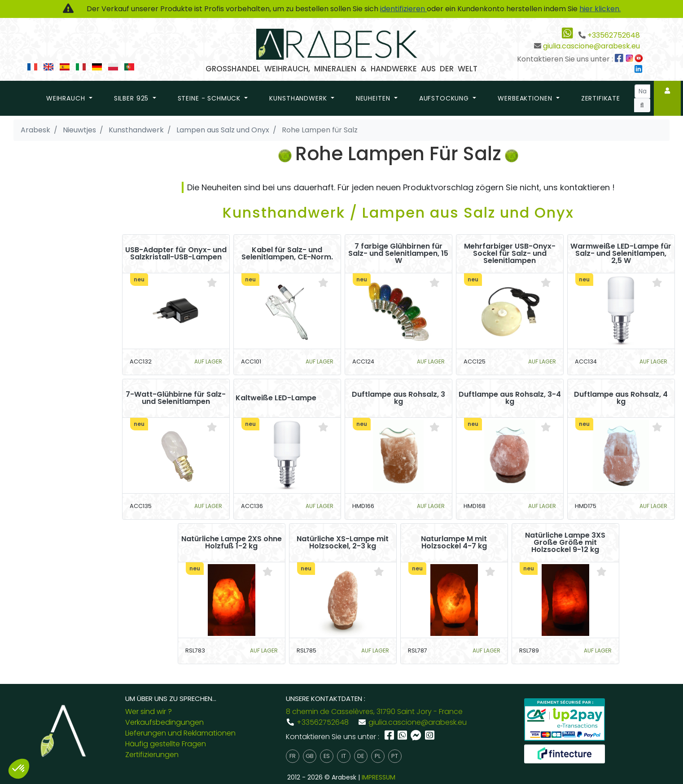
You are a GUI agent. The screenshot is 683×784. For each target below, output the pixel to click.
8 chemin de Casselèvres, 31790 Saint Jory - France (374, 712)
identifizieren (403, 9)
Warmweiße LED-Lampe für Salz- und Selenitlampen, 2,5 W (621, 254)
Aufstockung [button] (445, 98)
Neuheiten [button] (374, 98)
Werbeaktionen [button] (526, 98)
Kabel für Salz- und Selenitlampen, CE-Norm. (287, 254)
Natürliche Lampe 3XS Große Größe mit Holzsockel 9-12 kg (565, 543)
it (344, 756)
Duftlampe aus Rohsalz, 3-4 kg (510, 398)
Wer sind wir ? (149, 712)
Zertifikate (601, 98)
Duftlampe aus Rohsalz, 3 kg (398, 398)
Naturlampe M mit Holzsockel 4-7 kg (454, 543)
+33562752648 (614, 35)
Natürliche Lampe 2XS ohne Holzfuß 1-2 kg (232, 543)
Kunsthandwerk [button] (299, 98)
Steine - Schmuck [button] (210, 98)
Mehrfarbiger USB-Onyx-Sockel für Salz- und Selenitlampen (510, 254)
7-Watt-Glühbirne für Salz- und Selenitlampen (176, 398)
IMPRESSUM (379, 777)
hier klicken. (600, 9)
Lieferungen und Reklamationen (180, 733)
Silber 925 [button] (132, 98)
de (361, 756)
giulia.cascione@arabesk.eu (591, 46)
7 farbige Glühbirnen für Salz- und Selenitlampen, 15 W (398, 254)
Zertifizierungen (152, 755)
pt (395, 756)
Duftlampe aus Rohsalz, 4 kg (621, 398)
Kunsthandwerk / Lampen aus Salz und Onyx (398, 212)
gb (310, 756)
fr (293, 756)
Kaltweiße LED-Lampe (276, 398)
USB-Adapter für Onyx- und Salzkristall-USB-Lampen (176, 254)
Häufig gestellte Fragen (166, 744)
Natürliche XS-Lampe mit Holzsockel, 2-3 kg (343, 543)
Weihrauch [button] (67, 98)
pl (378, 756)
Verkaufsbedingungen (164, 722)
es (327, 756)
